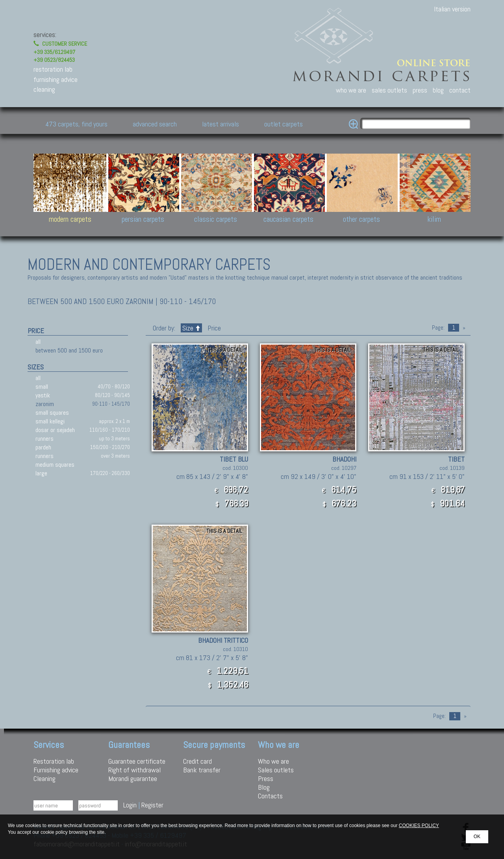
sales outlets (389, 90)
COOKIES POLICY (419, 826)
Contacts (270, 796)
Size (191, 328)
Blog (264, 787)
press (420, 90)
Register (152, 805)
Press (266, 778)
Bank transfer (202, 770)
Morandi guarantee (133, 778)
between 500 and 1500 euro (69, 350)
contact (460, 90)
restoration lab (53, 69)
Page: (438, 328)
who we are (351, 90)
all (38, 342)
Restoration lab (54, 761)
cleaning (44, 89)
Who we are (273, 761)
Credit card (197, 761)
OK (477, 837)
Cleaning (44, 778)
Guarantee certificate (137, 761)
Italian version (452, 9)
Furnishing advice (56, 770)
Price (213, 328)
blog (438, 90)
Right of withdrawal (134, 770)
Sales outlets (276, 770)
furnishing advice (56, 79)
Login (130, 805)
